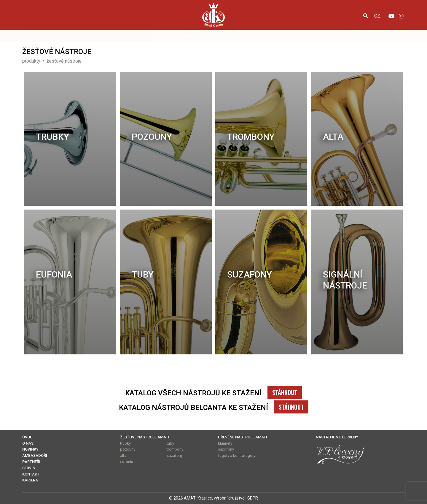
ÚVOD (27, 437)
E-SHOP (30, 36)
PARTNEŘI (242, 36)
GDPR (253, 498)
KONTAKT (394, 36)
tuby (143, 274)
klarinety (225, 443)
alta (333, 137)
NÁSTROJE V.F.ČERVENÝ (337, 437)
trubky (52, 137)
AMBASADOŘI (129, 36)
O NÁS (76, 36)
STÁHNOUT (285, 392)
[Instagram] (401, 16)
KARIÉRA (30, 480)
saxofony (226, 449)
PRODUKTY (188, 36)
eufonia (54, 274)
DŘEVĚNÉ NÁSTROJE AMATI (243, 437)
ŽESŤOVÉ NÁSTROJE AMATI (145, 437)
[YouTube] (391, 16)
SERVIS (292, 36)
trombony (251, 137)
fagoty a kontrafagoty (237, 455)
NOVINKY (342, 36)
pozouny (152, 137)
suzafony (250, 274)
